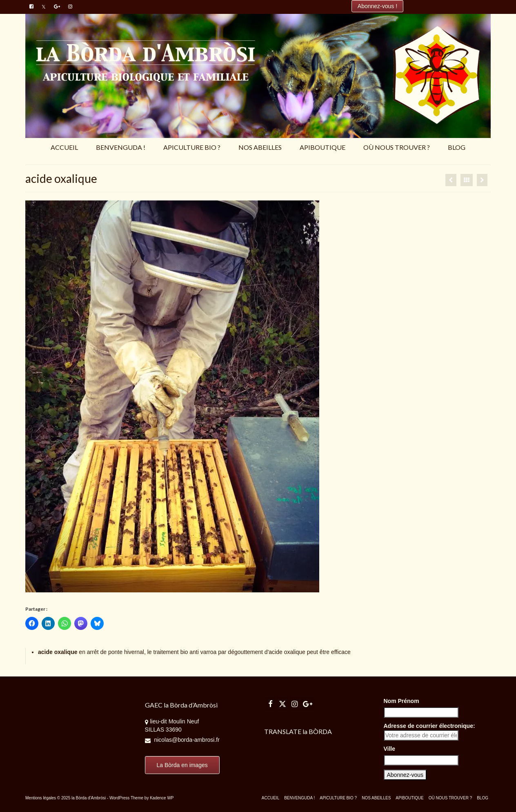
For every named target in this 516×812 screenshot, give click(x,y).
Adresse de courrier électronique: (429, 732)
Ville (390, 749)
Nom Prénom (401, 701)
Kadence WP (162, 798)
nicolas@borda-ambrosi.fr (182, 740)
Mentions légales (41, 798)
